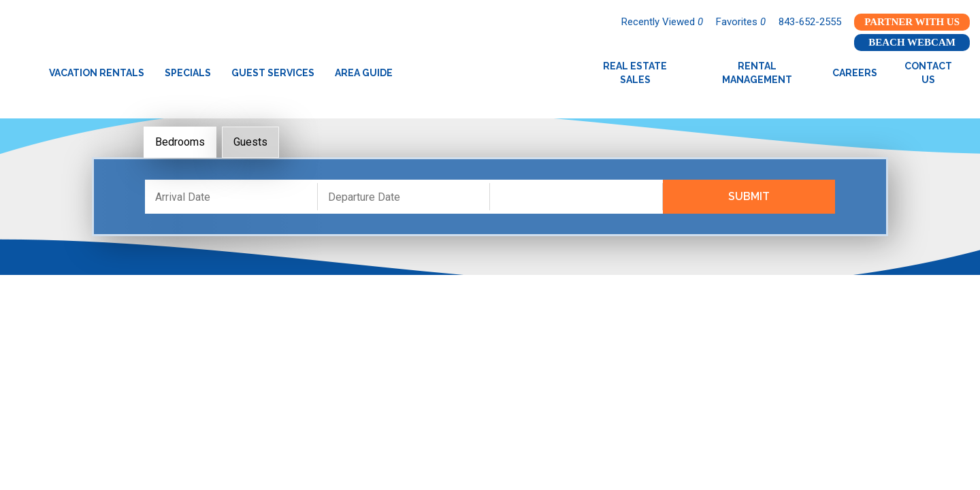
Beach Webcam (912, 42)
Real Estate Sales (635, 73)
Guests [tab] (250, 142)
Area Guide (364, 73)
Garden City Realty (490, 73)
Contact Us (928, 73)
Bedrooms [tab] (180, 142)
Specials (188, 73)
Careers (855, 73)
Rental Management (757, 73)
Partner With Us (912, 22)
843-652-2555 (810, 22)
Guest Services (273, 73)
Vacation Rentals (97, 73)
